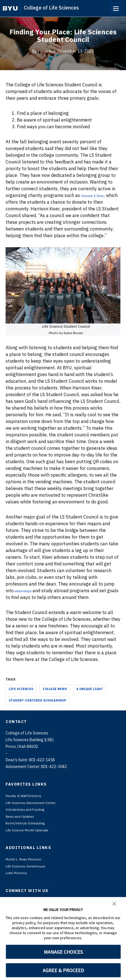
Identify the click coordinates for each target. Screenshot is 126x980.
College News (55, 689)
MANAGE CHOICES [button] (63, 952)
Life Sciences (21, 689)
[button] (114, 903)
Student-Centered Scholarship (37, 700)
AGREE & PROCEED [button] (63, 970)
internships (27, 591)
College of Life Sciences (51, 8)
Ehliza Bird (47, 51)
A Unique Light (90, 689)
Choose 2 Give (96, 195)
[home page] (10, 8)
